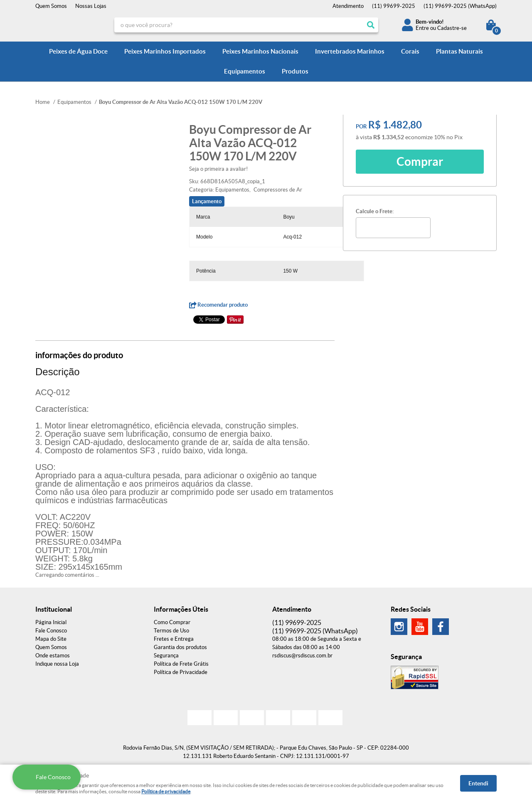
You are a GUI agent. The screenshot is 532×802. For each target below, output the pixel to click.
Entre (422, 28)
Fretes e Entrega (174, 639)
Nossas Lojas (91, 6)
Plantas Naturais (459, 51)
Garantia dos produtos (180, 647)
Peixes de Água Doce (78, 51)
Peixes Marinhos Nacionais (260, 51)
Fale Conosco (51, 631)
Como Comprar (172, 622)
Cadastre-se (452, 28)
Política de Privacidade (181, 672)
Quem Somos (51, 6)
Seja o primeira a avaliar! (218, 169)
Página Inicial (51, 622)
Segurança (166, 656)
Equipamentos (245, 71)
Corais (410, 51)
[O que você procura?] (371, 25)
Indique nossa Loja (57, 664)
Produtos (295, 71)
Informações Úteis (181, 609)
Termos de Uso (171, 631)
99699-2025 (394, 6)
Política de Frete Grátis (181, 664)
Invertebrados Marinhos (350, 51)
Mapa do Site (51, 639)
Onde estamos (53, 656)
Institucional (54, 609)
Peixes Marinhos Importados (165, 51)
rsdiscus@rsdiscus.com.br (302, 656)
